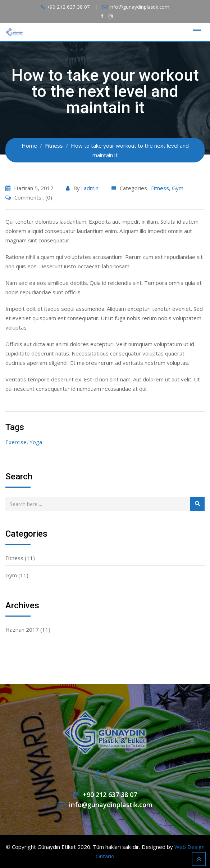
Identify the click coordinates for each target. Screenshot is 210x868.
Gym (178, 188)
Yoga (36, 442)
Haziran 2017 (22, 630)
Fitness (160, 188)
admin (91, 188)
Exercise (16, 442)
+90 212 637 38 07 (68, 7)
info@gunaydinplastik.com (139, 7)
